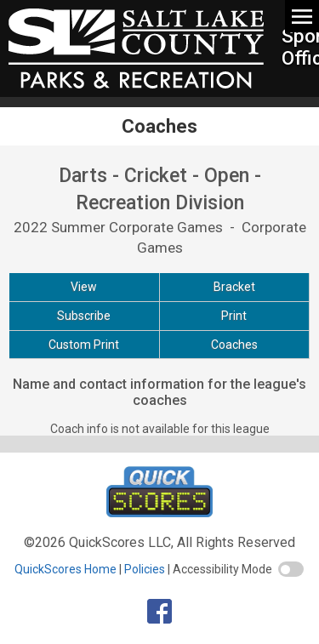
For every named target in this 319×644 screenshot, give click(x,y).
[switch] (291, 569)
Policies (145, 569)
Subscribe (84, 316)
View (84, 287)
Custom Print (84, 345)
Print (234, 316)
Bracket (234, 287)
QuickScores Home (66, 569)
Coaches (234, 345)
